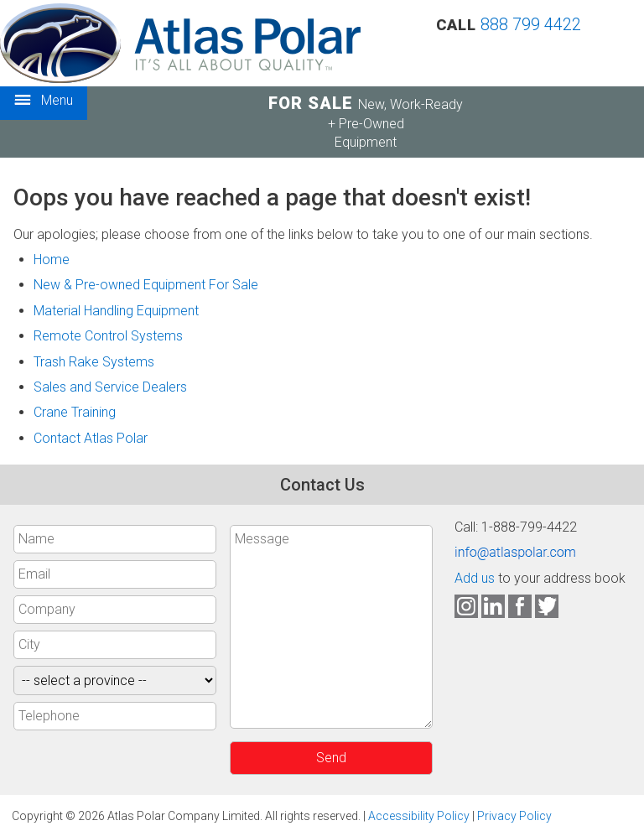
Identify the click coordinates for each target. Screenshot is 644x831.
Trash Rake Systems (94, 362)
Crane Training (75, 412)
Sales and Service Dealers (110, 387)
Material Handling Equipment (116, 311)
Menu (44, 101)
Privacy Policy (514, 816)
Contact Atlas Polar (91, 438)
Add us (475, 578)
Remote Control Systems (108, 336)
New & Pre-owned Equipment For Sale (146, 285)
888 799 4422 (531, 24)
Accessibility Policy (419, 816)
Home (52, 260)
